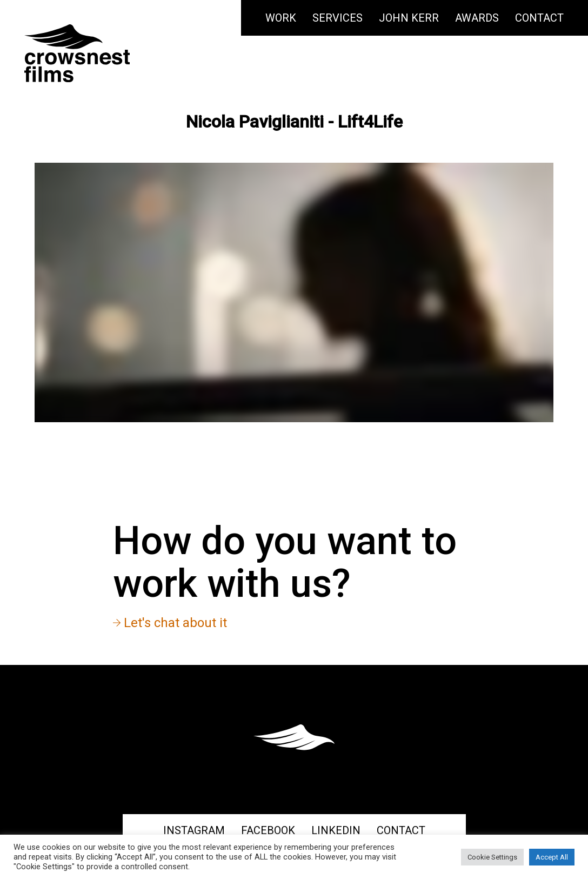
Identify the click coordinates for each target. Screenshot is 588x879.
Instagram (194, 830)
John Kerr (409, 18)
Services (338, 18)
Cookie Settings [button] (492, 857)
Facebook (268, 830)
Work (281, 18)
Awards (477, 18)
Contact (539, 18)
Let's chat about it (170, 623)
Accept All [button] (552, 857)
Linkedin (336, 830)
